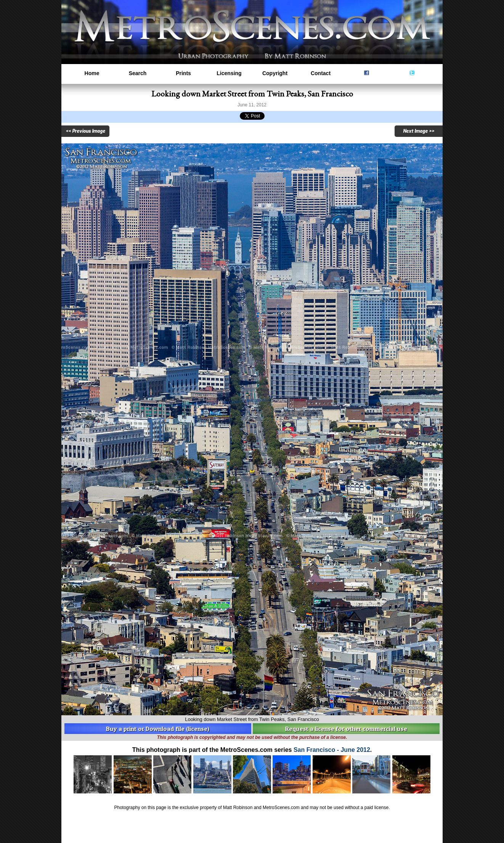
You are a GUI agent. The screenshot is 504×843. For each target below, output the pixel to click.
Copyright (275, 73)
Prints (183, 73)
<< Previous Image (85, 131)
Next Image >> (419, 131)
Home (92, 73)
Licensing (229, 73)
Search (138, 73)
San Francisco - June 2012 (332, 750)
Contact (321, 73)
